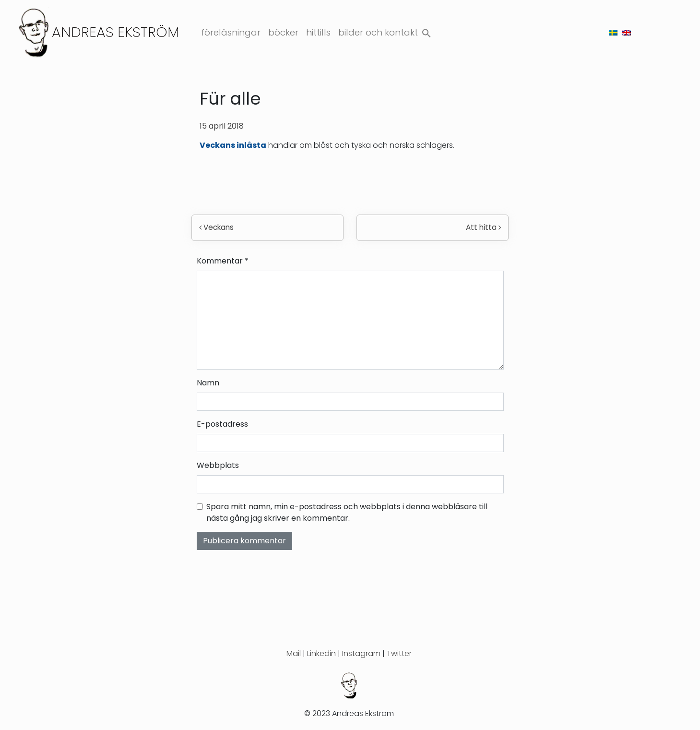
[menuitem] (613, 32)
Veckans (216, 227)
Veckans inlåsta (233, 145)
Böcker (283, 32)
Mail (294, 653)
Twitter (399, 653)
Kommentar (223, 261)
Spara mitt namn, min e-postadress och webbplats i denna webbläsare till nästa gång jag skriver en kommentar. (347, 512)
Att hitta (483, 227)
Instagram (361, 653)
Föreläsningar (231, 32)
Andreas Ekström (116, 32)
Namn (208, 383)
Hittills (318, 32)
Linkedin (321, 653)
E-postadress (222, 424)
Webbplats (218, 465)
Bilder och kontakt (378, 32)
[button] (427, 31)
